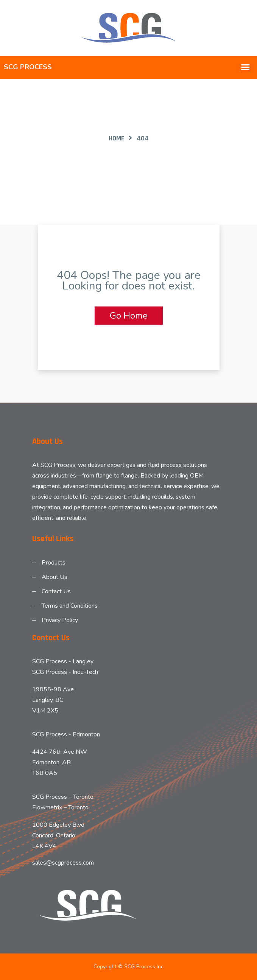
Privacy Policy (60, 620)
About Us (55, 577)
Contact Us (56, 591)
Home (116, 138)
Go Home (129, 316)
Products (54, 563)
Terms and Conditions (70, 606)
